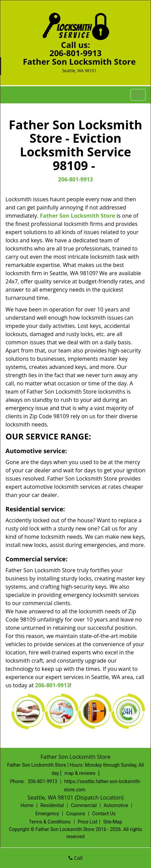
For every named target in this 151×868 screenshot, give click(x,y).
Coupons (76, 814)
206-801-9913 (75, 53)
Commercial (84, 805)
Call (75, 858)
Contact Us (104, 814)
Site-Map (113, 822)
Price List (88, 822)
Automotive (116, 805)
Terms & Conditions (50, 822)
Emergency (47, 814)
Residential (52, 805)
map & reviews (80, 773)
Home (27, 805)
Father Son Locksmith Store (77, 216)
